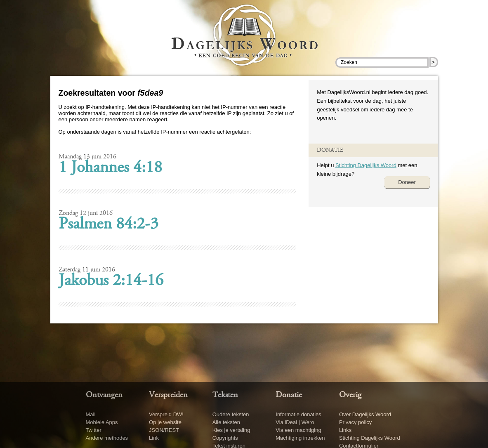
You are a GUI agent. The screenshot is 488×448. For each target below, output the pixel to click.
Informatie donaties (298, 414)
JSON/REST (164, 430)
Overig (350, 395)
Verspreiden (168, 395)
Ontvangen (104, 395)
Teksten (225, 395)
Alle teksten (226, 422)
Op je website (165, 422)
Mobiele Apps (102, 422)
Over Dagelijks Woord (365, 414)
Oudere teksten (231, 414)
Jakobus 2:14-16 (111, 281)
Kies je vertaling (231, 430)
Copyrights (225, 438)
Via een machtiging (298, 430)
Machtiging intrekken (300, 438)
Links (345, 430)
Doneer (407, 182)
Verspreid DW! (166, 414)
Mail (91, 414)
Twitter (94, 430)
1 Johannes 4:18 (110, 168)
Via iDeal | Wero (295, 422)
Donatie (289, 395)
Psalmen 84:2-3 (108, 225)
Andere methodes (107, 438)
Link (154, 438)
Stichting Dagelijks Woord (366, 165)
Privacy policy (355, 422)
